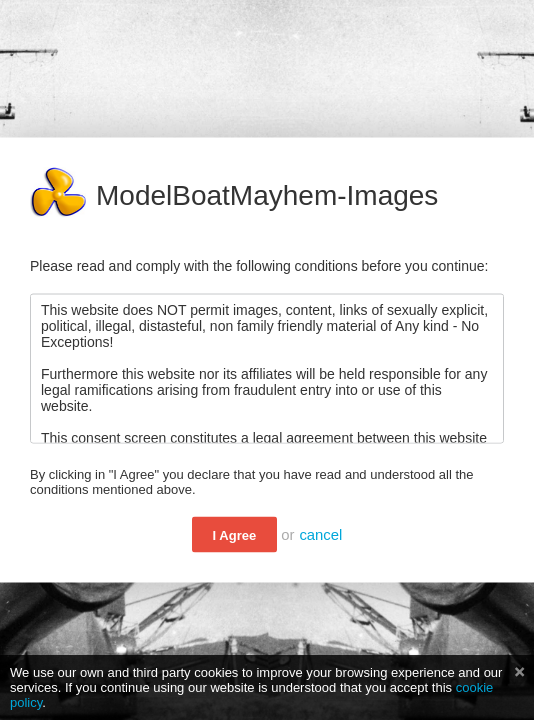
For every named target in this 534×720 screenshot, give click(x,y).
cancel (320, 535)
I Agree (235, 535)
